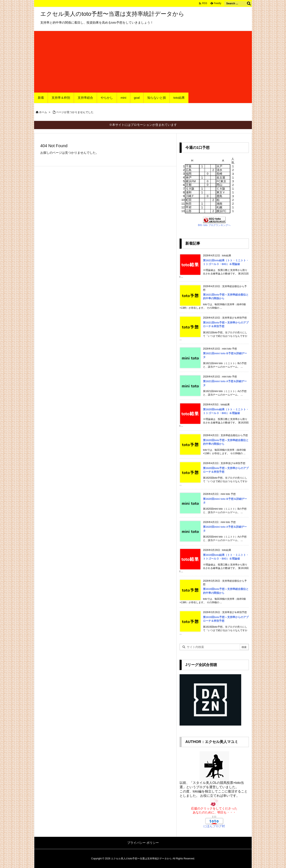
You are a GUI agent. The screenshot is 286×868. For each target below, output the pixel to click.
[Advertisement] (143, 62)
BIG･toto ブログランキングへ (214, 225)
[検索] (249, 3)
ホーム (43, 112)
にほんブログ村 (214, 826)
